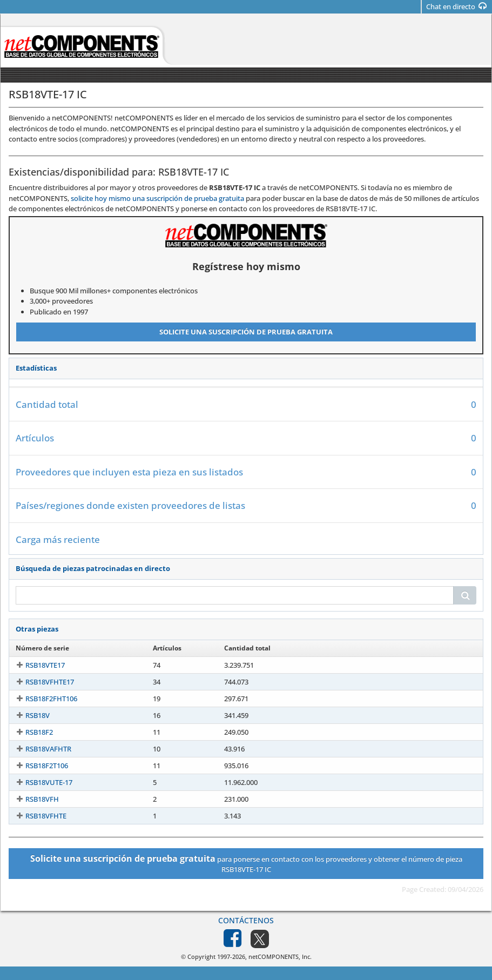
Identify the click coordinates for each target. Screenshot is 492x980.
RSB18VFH (32, 799)
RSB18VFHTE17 (40, 682)
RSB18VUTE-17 (39, 782)
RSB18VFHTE (36, 816)
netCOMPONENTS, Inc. (280, 956)
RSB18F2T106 (37, 766)
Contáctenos (246, 920)
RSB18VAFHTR (39, 749)
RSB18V (28, 715)
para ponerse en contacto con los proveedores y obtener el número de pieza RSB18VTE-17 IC (246, 863)
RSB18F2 (29, 732)
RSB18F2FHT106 (42, 699)
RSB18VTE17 (35, 665)
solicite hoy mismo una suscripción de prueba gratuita (157, 198)
